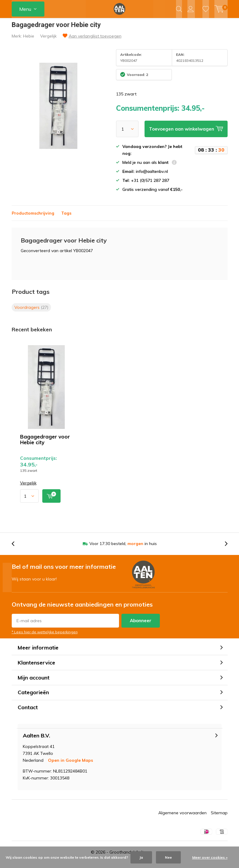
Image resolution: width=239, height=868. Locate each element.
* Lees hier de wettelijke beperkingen (45, 636)
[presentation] (16, 548)
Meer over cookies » (210, 857)
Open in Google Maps (70, 764)
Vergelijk (48, 41)
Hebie (29, 41)
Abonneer (141, 625)
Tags (66, 217)
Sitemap (219, 817)
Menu (25, 9)
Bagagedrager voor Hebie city (45, 444)
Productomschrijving (33, 217)
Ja (141, 857)
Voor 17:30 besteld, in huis (123, 548)
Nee (168, 857)
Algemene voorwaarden (182, 817)
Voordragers (31, 312)
